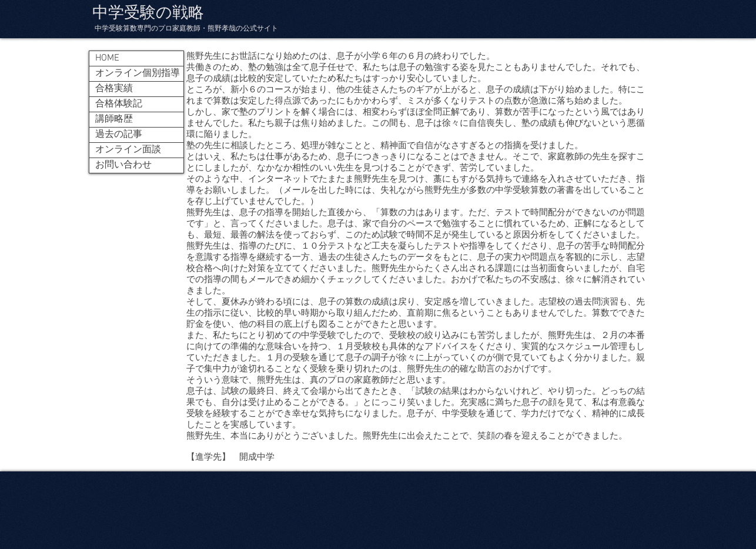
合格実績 (114, 89)
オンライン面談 (128, 150)
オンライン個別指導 (138, 73)
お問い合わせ (123, 165)
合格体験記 (119, 104)
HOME (107, 58)
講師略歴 (114, 119)
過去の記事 (119, 135)
